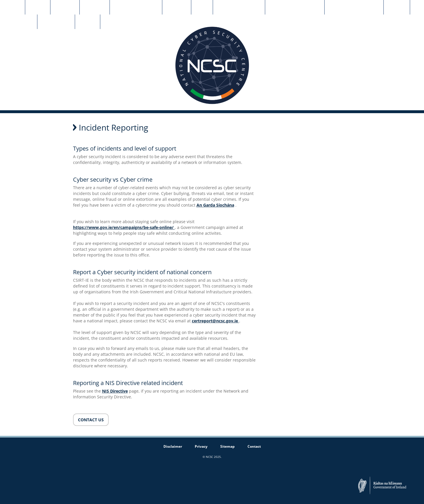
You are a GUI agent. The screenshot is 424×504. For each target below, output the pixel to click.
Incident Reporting (136, 8)
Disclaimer (173, 446)
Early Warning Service (354, 8)
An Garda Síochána (215, 205)
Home (12, 8)
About (38, 8)
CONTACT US (91, 420)
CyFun (88, 22)
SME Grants (19, 22)
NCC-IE (397, 8)
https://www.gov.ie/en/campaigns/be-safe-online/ (124, 227)
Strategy (95, 8)
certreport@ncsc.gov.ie (215, 321)
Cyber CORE (56, 22)
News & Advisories (239, 8)
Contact (177, 8)
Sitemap (228, 446)
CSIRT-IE (65, 8)
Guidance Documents (295, 8)
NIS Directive (115, 391)
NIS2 (202, 8)
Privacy (201, 446)
